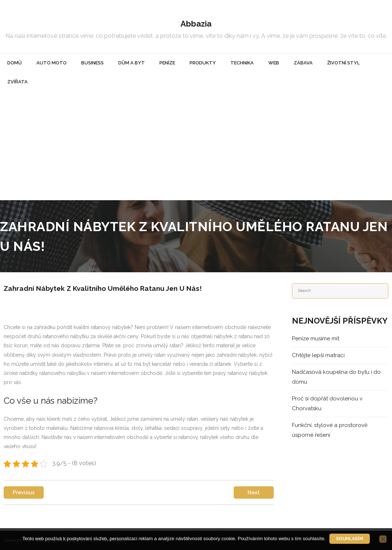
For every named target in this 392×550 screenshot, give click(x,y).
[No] (383, 539)
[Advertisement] (196, 146)
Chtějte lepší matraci (318, 355)
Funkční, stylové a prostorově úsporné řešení (330, 430)
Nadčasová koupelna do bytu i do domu (336, 377)
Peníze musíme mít (316, 339)
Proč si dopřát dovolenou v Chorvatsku (327, 403)
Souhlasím (350, 539)
